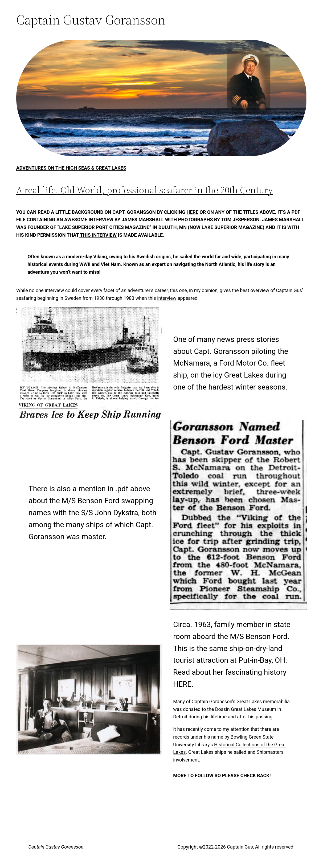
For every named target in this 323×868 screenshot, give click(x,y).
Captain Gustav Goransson (91, 20)
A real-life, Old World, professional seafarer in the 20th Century (145, 190)
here (193, 212)
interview (54, 290)
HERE (182, 684)
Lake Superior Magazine (232, 227)
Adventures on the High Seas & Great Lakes (71, 168)
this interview (98, 235)
